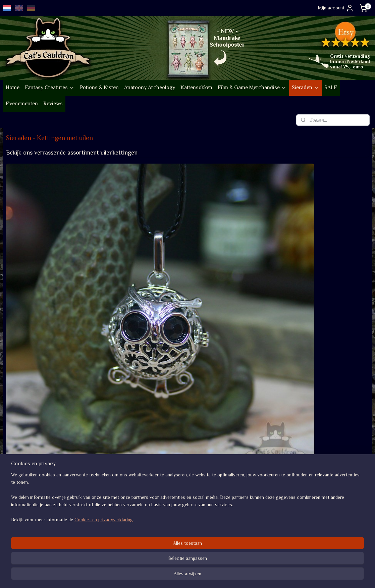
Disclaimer (238, 537)
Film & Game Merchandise (252, 87)
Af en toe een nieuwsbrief (105, 532)
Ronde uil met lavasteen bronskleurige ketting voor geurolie (136, 249)
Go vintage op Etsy (26, 538)
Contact (236, 544)
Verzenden (238, 514)
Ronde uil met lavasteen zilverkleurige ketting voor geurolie (44, 249)
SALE (331, 87)
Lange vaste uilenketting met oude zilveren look (232, 252)
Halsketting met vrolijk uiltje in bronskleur (323, 252)
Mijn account (336, 8)
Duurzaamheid (24, 529)
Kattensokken (196, 87)
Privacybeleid (241, 529)
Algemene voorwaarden (251, 507)
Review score (315, 507)
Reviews (53, 104)
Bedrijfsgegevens (23, 514)
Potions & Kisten (99, 87)
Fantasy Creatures (50, 87)
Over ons (15, 507)
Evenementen (22, 104)
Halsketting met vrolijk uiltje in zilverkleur (46, 368)
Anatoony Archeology (150, 87)
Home (13, 87)
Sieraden (305, 87)
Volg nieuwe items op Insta (107, 507)
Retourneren (240, 522)
